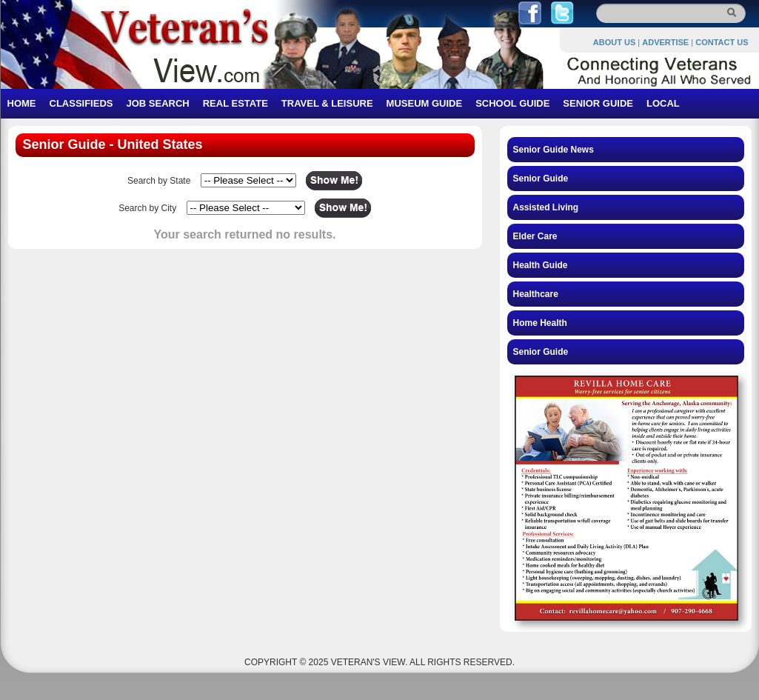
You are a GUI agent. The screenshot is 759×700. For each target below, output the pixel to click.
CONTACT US (722, 42)
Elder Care (535, 236)
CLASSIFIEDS (81, 103)
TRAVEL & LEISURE (327, 103)
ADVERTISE (665, 42)
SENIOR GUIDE (598, 103)
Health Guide (541, 265)
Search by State (159, 181)
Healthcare (536, 294)
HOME (22, 103)
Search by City (147, 208)
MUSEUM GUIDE (425, 103)
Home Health (540, 323)
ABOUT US (614, 42)
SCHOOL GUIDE (512, 103)
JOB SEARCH (157, 103)
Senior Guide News (554, 150)
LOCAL (663, 103)
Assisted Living (546, 207)
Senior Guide (541, 179)
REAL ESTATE (235, 103)
